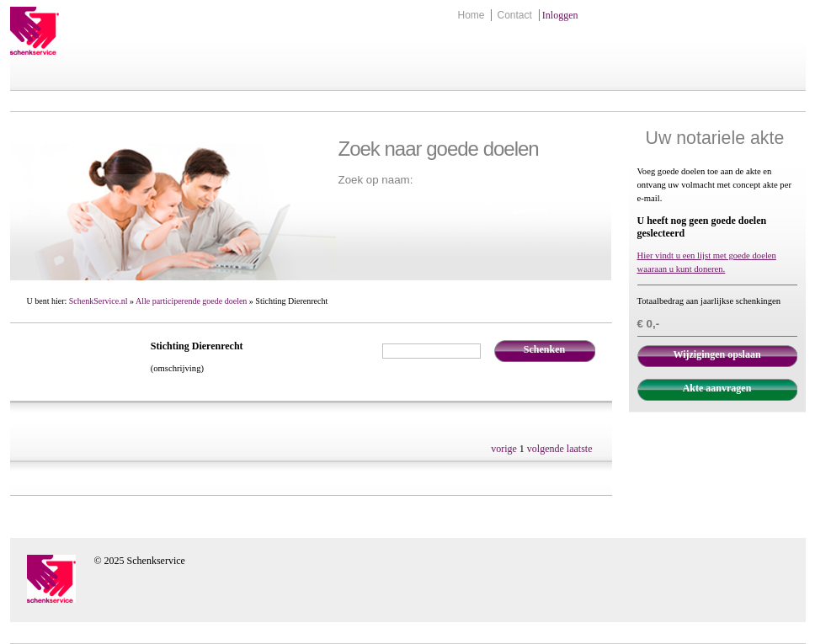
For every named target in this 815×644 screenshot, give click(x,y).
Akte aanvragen (717, 388)
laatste (580, 449)
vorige (504, 449)
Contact (514, 15)
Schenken (544, 349)
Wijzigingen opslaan (716, 354)
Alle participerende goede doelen (191, 301)
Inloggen (560, 15)
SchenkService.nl (99, 301)
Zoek (492, 202)
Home (471, 15)
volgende (546, 449)
